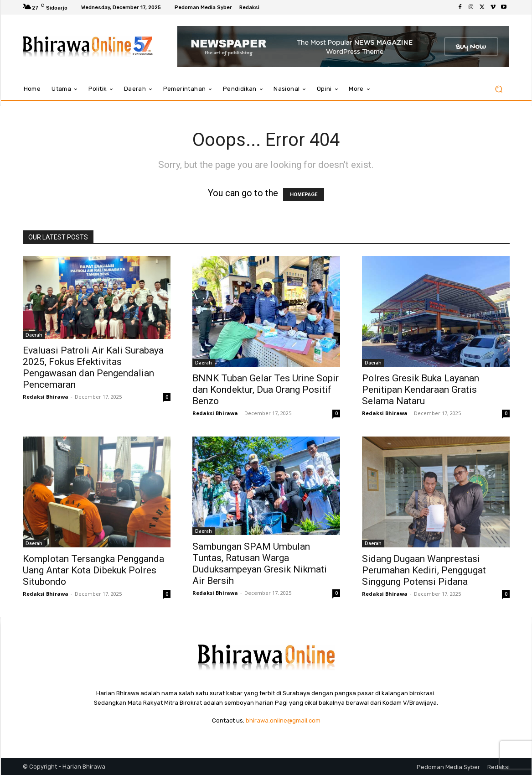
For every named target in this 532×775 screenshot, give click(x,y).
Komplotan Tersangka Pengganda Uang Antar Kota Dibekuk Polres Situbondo (93, 570)
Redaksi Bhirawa (46, 397)
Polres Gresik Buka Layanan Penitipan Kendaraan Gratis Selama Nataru (421, 390)
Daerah (34, 335)
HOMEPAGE (304, 195)
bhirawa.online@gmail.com (283, 720)
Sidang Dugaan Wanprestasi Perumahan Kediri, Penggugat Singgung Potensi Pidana (424, 570)
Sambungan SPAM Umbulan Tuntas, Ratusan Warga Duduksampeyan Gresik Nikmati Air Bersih (260, 564)
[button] (499, 89)
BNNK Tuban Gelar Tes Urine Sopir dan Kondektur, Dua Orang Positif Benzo (266, 390)
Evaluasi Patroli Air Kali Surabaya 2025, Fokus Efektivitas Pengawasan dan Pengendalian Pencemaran (93, 367)
